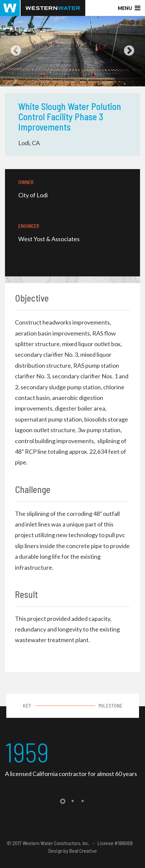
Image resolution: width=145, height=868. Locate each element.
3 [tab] (83, 801)
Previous (16, 51)
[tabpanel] (72, 758)
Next (129, 51)
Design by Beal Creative (73, 851)
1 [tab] (63, 801)
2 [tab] (73, 801)
